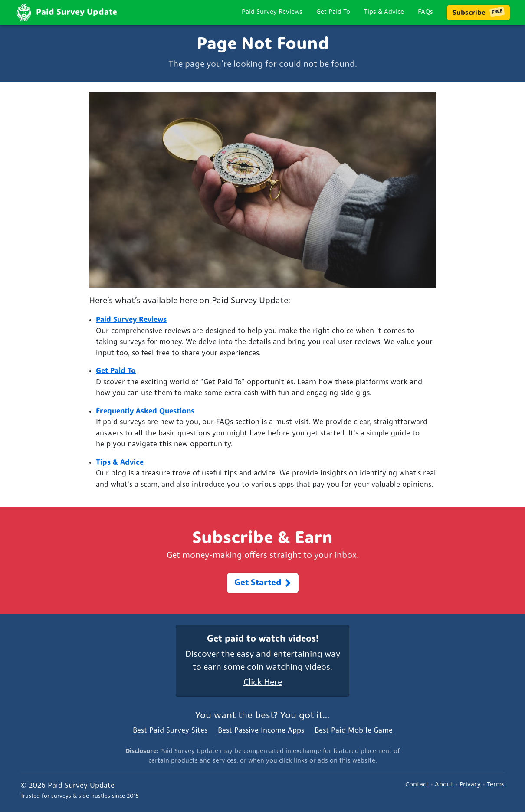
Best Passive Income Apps (261, 731)
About (444, 785)
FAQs (425, 12)
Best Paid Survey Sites (170, 731)
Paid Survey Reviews (272, 12)
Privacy (470, 785)
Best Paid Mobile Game (354, 731)
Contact (417, 785)
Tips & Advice (384, 12)
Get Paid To (333, 12)
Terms (496, 785)
